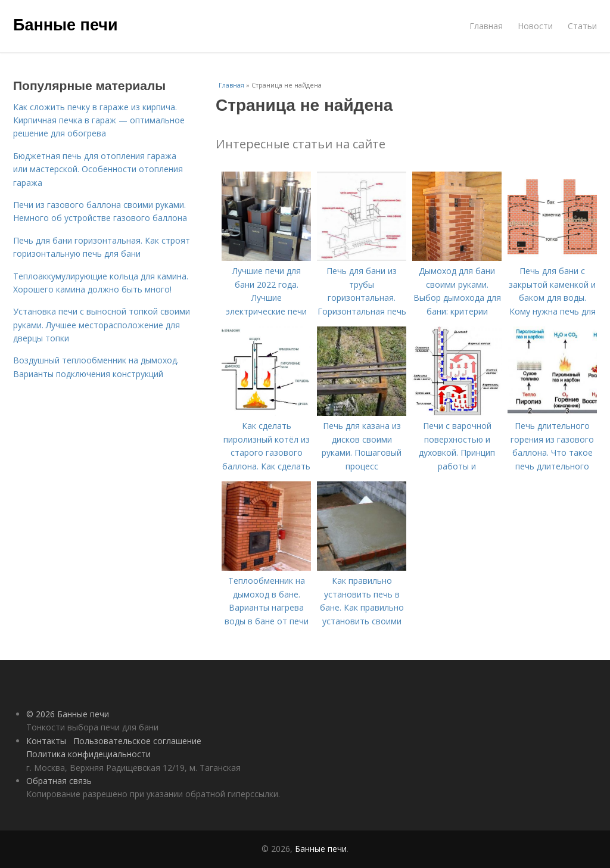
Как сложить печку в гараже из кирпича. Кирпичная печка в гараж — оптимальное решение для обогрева (99, 120)
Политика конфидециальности (88, 754)
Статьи (582, 26)
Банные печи (66, 25)
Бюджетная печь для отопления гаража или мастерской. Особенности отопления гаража (98, 169)
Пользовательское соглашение (137, 741)
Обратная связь (59, 781)
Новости (535, 26)
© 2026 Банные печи (68, 714)
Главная (486, 26)
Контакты (46, 741)
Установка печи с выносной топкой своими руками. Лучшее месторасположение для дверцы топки (102, 325)
